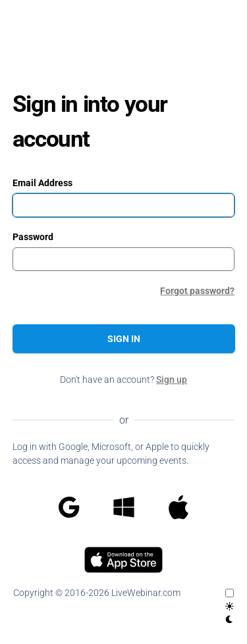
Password (33, 237)
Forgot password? (197, 291)
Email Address (42, 183)
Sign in (124, 339)
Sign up (172, 380)
